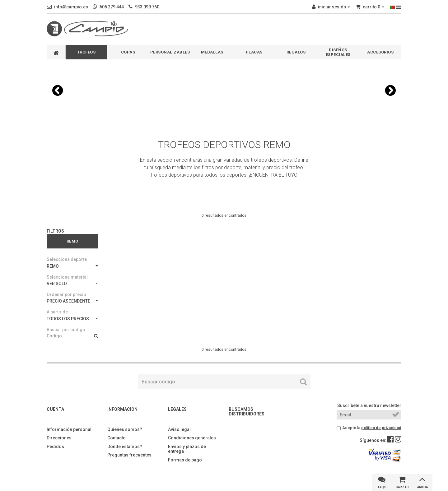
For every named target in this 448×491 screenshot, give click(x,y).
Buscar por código (66, 330)
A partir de (57, 312)
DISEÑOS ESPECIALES (338, 52)
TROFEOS (86, 52)
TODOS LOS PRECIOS (72, 319)
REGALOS (296, 52)
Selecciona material (67, 277)
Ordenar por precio (66, 294)
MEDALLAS (212, 52)
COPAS (128, 52)
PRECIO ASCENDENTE (72, 301)
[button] (58, 90)
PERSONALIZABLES (170, 52)
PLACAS (254, 52)
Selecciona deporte (67, 259)
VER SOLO (72, 284)
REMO (72, 266)
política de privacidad (381, 428)
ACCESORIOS (380, 52)
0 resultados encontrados (224, 215)
